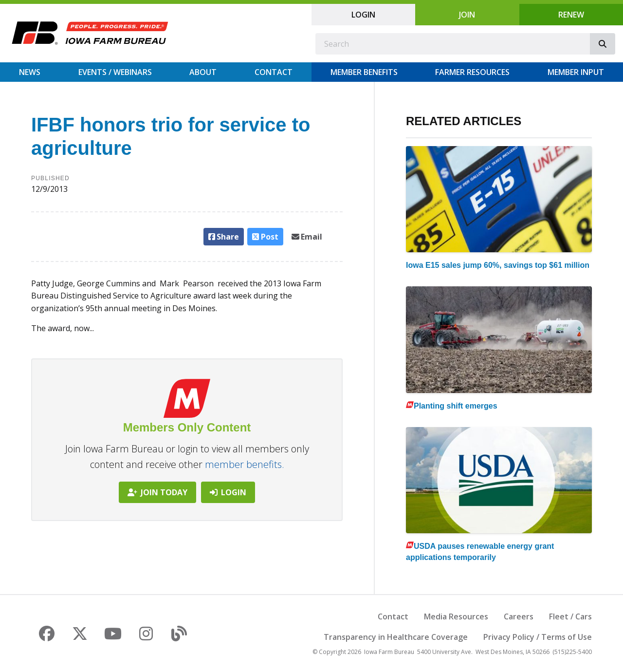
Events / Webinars (115, 72)
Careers (519, 616)
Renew (571, 15)
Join (467, 15)
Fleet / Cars (570, 616)
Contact (274, 72)
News (30, 72)
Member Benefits (364, 72)
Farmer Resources (472, 72)
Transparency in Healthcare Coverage (396, 637)
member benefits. (245, 464)
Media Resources (456, 616)
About (203, 72)
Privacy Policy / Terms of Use (538, 637)
